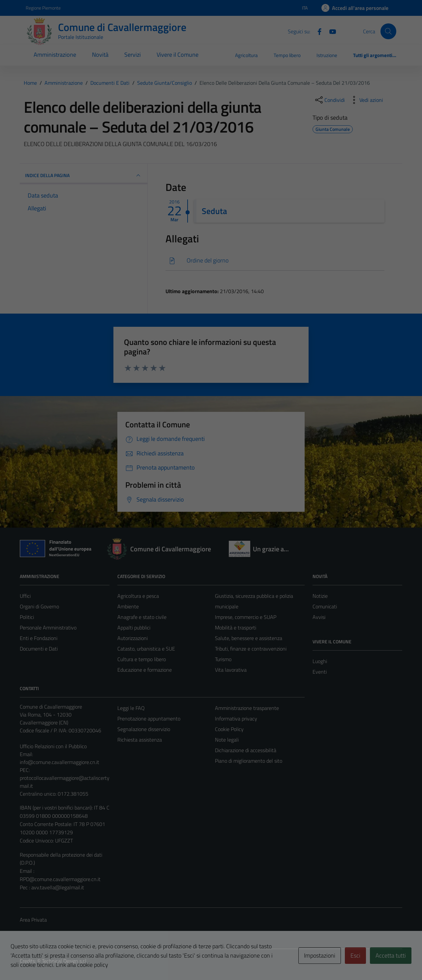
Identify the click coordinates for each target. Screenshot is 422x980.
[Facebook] (317, 31)
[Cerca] (388, 31)
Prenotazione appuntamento (149, 719)
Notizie (320, 596)
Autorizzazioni (133, 638)
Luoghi (320, 661)
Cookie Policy (229, 729)
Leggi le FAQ (131, 708)
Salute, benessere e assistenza (249, 638)
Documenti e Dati (39, 649)
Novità (100, 55)
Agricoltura (246, 55)
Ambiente (128, 606)
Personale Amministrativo (48, 628)
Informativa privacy (236, 719)
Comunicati (325, 606)
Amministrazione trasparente (247, 708)
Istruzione (327, 55)
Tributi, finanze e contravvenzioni (251, 649)
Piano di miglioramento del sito (249, 761)
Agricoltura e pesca (138, 596)
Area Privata (33, 920)
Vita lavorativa (231, 670)
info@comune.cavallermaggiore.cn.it (60, 762)
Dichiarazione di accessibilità (246, 750)
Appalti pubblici (134, 628)
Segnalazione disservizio (144, 729)
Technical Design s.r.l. (65, 961)
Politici (27, 617)
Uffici (25, 596)
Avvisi (319, 617)
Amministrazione (55, 55)
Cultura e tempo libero (142, 659)
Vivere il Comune (178, 55)
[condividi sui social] (329, 100)
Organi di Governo (39, 606)
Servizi (133, 55)
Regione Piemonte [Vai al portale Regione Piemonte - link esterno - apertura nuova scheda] (43, 8)
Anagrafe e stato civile (142, 617)
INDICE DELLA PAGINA (84, 175)
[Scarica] (275, 261)
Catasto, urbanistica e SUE (146, 649)
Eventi (320, 672)
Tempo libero (287, 55)
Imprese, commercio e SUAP (246, 617)
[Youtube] (330, 31)
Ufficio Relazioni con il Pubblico (53, 746)
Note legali (227, 740)
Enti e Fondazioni (39, 638)
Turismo (223, 659)
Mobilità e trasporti (236, 628)
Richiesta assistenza (140, 740)
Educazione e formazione (145, 670)
